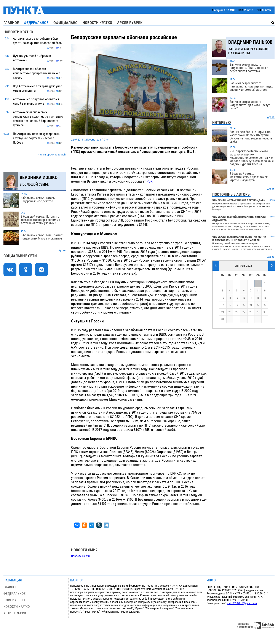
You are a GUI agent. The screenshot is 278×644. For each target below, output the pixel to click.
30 (265, 312)
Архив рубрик (130, 23)
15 (258, 298)
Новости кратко (97, 23)
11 (230, 298)
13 (244, 298)
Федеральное (36, 23)
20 (244, 305)
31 (223, 319)
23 (265, 305)
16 (265, 298)
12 (237, 298)
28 (251, 312)
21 (251, 305)
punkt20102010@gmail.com (242, 603)
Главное (11, 23)
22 (258, 305)
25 (230, 312)
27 (244, 312)
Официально (66, 23)
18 (230, 305)
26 (237, 312)
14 (251, 298)
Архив (62, 250)
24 (223, 312)
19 (237, 305)
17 (223, 305)
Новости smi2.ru (81, 556)
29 (258, 312)
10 (223, 298)
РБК (150, 181)
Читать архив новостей (52, 155)
